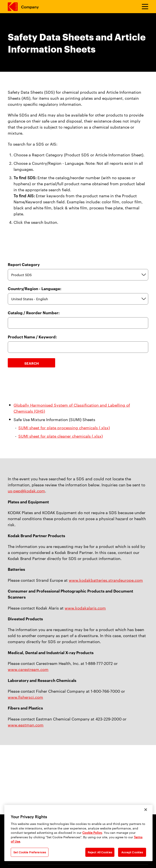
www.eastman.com (26, 725)
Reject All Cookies (100, 852)
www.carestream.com (28, 669)
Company (30, 7)
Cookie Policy (92, 832)
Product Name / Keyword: (32, 337)
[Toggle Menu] (143, 7)
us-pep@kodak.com (26, 491)
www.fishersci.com (25, 697)
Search (32, 363)
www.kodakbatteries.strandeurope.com (106, 580)
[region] (78, 833)
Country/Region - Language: (35, 289)
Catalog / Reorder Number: (34, 313)
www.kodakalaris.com (85, 608)
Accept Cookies (132, 852)
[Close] (146, 810)
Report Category (24, 264)
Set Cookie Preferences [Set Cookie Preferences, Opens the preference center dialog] (30, 852)
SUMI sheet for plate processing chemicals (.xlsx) (64, 427)
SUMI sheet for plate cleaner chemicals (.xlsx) (61, 436)
